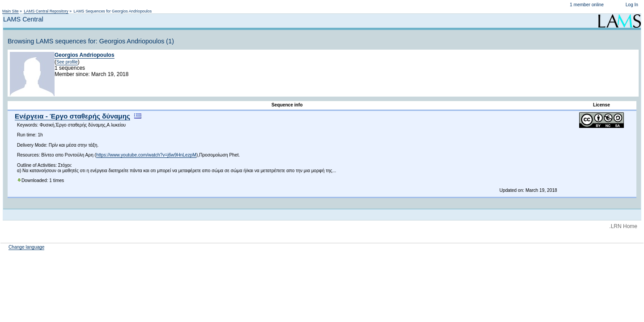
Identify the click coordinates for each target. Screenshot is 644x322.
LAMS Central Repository (46, 11)
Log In (632, 5)
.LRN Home (623, 226)
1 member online (587, 5)
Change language (26, 247)
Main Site (11, 11)
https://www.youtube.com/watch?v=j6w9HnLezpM (146, 155)
